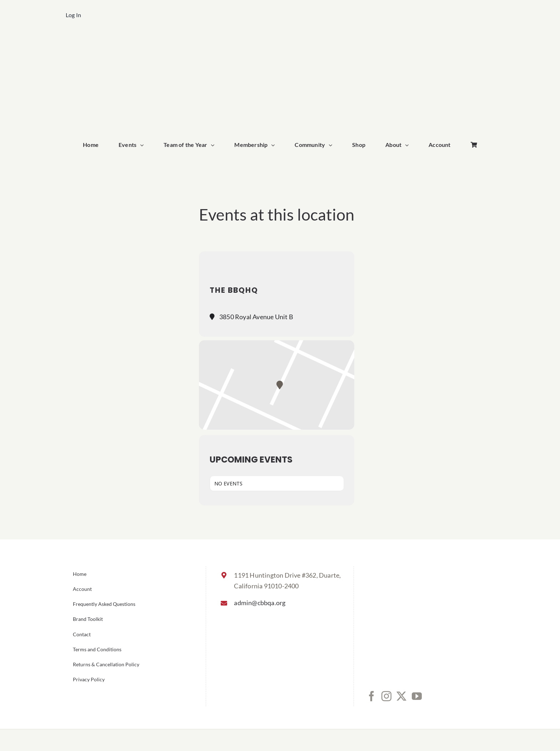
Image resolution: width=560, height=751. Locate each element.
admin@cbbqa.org (260, 603)
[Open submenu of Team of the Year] (214, 145)
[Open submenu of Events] (144, 145)
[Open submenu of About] (409, 145)
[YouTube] (417, 696)
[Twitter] (401, 696)
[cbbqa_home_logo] (280, 42)
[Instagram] (386, 696)
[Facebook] (371, 696)
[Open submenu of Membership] (275, 145)
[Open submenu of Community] (332, 145)
